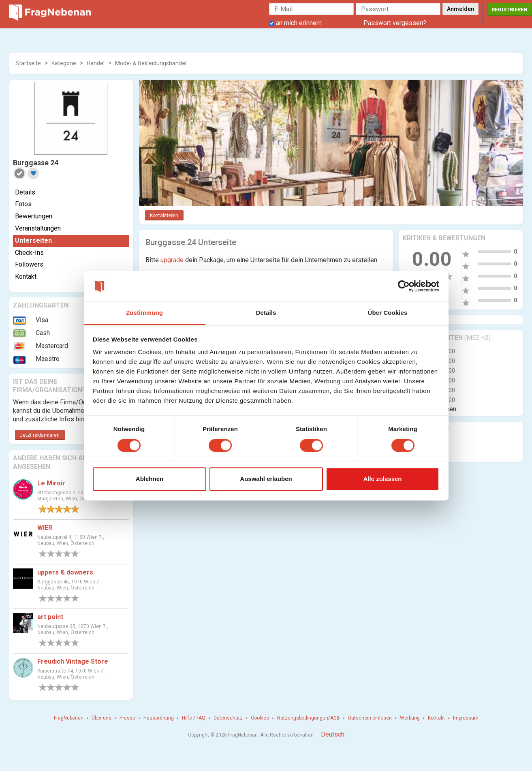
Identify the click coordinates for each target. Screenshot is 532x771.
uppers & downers (65, 572)
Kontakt (26, 277)
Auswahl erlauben (266, 479)
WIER (45, 528)
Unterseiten (33, 240)
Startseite (28, 63)
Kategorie (64, 63)
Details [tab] (266, 313)
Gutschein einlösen (370, 718)
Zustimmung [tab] (144, 313)
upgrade (172, 260)
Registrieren (510, 10)
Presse (127, 718)
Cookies (260, 718)
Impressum (466, 718)
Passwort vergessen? (395, 23)
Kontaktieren (164, 216)
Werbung (410, 718)
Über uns (101, 718)
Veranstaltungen (38, 228)
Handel (96, 63)
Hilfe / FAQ (194, 718)
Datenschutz (228, 718)
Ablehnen (150, 479)
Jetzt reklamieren (40, 435)
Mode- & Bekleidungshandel (151, 63)
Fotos (23, 204)
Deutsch (333, 734)
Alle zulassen (382, 479)
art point (50, 617)
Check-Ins (29, 253)
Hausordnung (159, 718)
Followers (29, 264)
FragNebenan (69, 718)
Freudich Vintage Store (73, 661)
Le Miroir (51, 483)
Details (25, 192)
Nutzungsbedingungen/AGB (309, 718)
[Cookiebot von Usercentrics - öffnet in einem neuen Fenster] (404, 286)
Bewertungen (34, 216)
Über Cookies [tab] (388, 313)
